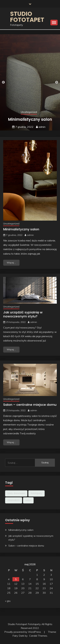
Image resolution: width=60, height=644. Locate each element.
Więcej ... (11, 263)
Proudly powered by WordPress (23, 632)
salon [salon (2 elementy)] (28, 500)
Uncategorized (29, 112)
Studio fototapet (27, 17)
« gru (8, 601)
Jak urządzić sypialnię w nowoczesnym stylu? (23, 314)
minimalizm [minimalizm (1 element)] (14, 500)
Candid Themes (38, 636)
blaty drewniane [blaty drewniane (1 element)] (16, 493)
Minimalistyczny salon (30, 119)
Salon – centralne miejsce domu (30, 405)
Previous (3, 82)
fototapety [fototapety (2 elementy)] (36, 493)
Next (57, 82)
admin (42, 127)
